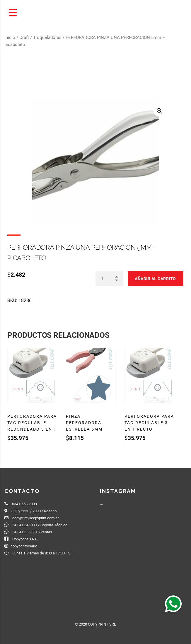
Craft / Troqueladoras (40, 37)
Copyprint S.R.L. (25, 539)
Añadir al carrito (155, 279)
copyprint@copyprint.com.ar (35, 518)
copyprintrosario (24, 546)
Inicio (10, 37)
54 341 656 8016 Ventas (32, 532)
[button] (173, 604)
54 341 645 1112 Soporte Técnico (40, 525)
